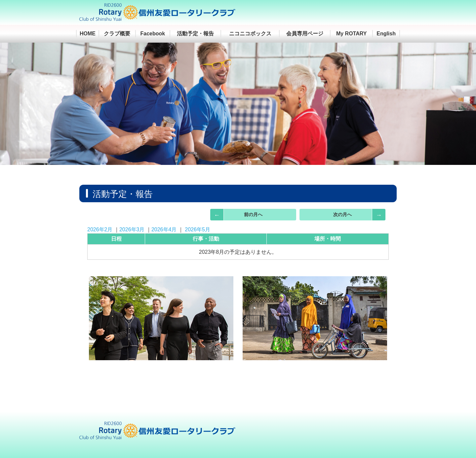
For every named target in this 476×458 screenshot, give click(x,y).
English (386, 34)
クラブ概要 (117, 34)
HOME (88, 34)
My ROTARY (351, 34)
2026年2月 (100, 229)
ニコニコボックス (250, 34)
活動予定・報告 (195, 34)
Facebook (153, 34)
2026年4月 (164, 229)
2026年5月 (198, 229)
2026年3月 (132, 229)
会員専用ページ (305, 34)
